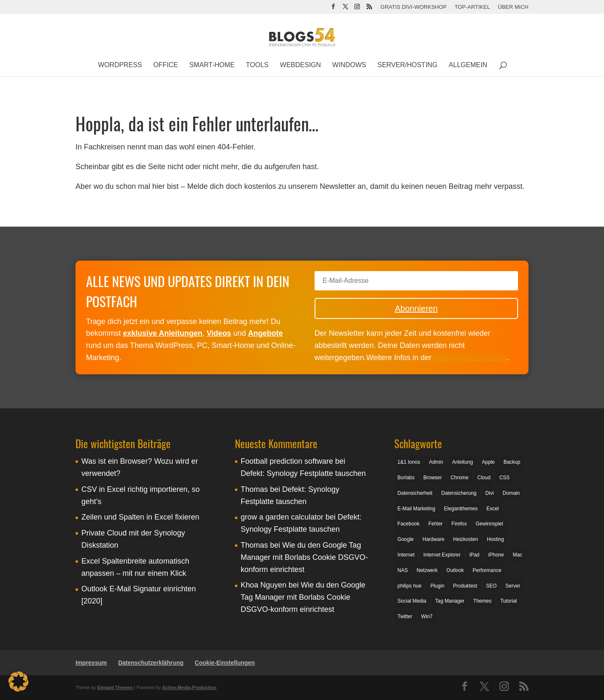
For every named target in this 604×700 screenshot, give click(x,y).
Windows (349, 65)
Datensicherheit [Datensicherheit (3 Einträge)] (415, 493)
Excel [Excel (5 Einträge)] (493, 509)
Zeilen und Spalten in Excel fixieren (140, 517)
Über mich (513, 7)
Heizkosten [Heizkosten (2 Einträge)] (465, 539)
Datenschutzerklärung (470, 358)
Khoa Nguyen (264, 585)
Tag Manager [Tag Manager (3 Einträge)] (450, 601)
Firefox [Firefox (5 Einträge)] (459, 524)
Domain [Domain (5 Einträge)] (511, 493)
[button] (18, 682)
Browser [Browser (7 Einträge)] (432, 478)
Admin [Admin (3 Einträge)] (436, 462)
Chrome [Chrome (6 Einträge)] (460, 478)
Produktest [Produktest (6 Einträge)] (465, 586)
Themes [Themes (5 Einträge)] (482, 601)
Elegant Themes (115, 687)
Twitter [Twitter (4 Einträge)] (405, 616)
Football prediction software (287, 461)
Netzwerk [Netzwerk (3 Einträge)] (427, 570)
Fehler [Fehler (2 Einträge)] (435, 524)
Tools (257, 65)
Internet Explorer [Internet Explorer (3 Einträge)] (442, 555)
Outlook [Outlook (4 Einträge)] (455, 570)
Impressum (91, 663)
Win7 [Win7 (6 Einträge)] (427, 616)
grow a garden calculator (282, 517)
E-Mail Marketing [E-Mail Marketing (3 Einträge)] (417, 509)
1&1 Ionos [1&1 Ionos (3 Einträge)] (409, 462)
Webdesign (300, 65)
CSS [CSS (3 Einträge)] (504, 478)
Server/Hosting (407, 65)
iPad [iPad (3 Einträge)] (474, 555)
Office (165, 65)
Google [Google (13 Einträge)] (406, 539)
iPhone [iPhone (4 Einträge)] (496, 555)
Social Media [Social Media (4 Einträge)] (412, 601)
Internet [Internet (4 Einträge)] (406, 555)
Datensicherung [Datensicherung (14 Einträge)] (459, 493)
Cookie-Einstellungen (225, 663)
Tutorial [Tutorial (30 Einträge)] (509, 601)
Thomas (254, 489)
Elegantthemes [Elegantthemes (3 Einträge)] (461, 509)
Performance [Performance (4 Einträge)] (487, 570)
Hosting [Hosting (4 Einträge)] (496, 539)
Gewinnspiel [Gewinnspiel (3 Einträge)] (489, 524)
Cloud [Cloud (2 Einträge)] (484, 478)
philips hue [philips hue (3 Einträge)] (410, 586)
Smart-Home (212, 65)
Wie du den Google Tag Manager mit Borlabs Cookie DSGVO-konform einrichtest (304, 557)
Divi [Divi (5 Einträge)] (489, 493)
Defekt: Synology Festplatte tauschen (303, 473)
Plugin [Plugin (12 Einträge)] (437, 586)
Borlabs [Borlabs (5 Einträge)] (406, 478)
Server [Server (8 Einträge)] (513, 586)
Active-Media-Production (189, 687)
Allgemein (468, 65)
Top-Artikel (473, 7)
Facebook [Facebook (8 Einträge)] (409, 524)
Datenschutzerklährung (151, 663)
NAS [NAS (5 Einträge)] (403, 570)
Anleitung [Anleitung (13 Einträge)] (463, 462)
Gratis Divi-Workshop (414, 7)
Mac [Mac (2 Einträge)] (517, 555)
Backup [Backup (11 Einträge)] (512, 462)
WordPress (120, 65)
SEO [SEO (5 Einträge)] (491, 586)
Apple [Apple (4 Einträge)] (488, 462)
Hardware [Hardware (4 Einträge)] (433, 539)
